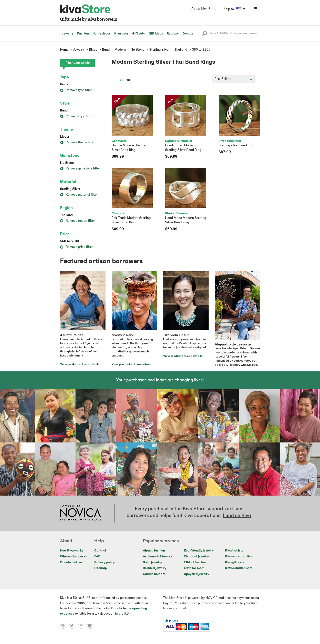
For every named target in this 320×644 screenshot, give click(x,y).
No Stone (67, 163)
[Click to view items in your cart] (255, 9)
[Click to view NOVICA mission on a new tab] (80, 513)
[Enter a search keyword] (229, 33)
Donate (188, 34)
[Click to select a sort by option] (233, 79)
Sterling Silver (70, 189)
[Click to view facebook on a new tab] (91, 626)
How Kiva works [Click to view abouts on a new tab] (72, 551)
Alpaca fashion (154, 551)
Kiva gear (121, 34)
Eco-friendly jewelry (199, 551)
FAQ (97, 557)
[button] (204, 35)
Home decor (102, 34)
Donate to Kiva (71, 563)
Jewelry (68, 34)
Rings (64, 85)
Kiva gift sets (235, 563)
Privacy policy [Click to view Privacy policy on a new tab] (104, 563)
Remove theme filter (77, 143)
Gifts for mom (194, 568)
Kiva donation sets (239, 568)
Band (64, 111)
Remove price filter (76, 247)
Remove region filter (77, 221)
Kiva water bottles (239, 557)
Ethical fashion (195, 563)
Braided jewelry (155, 568)
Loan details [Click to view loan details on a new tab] (91, 364)
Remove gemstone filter (80, 169)
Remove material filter (79, 195)
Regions (173, 34)
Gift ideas (156, 34)
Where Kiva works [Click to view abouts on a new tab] (73, 557)
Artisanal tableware (158, 557)
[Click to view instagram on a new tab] (82, 626)
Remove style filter (76, 116)
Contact (100, 551)
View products (70, 364)
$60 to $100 (69, 241)
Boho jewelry (152, 563)
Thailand (66, 215)
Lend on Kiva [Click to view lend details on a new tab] (237, 516)
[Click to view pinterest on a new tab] (64, 626)
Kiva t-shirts (234, 551)
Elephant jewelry (196, 557)
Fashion (83, 34)
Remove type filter (76, 90)
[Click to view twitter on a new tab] (73, 626)
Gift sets (139, 34)
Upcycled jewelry (197, 574)
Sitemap (101, 568)
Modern (66, 137)
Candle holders (154, 574)
